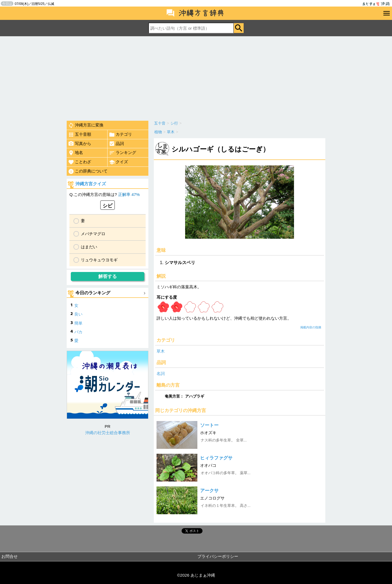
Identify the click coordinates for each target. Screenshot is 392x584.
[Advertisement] (196, 77)
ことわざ (80, 162)
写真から (80, 144)
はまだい (89, 247)
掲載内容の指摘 (311, 327)
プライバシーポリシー (218, 556)
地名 (76, 153)
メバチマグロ (93, 234)
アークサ (209, 491)
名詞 (161, 373)
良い (78, 314)
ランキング (122, 153)
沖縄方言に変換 (86, 125)
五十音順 (80, 135)
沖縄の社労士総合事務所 (108, 433)
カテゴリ (120, 135)
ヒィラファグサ (216, 458)
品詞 (116, 144)
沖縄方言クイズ (91, 184)
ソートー (209, 425)
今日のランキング (93, 293)
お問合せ (10, 556)
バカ (78, 332)
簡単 (78, 323)
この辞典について (88, 171)
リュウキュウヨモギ (99, 260)
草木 (161, 351)
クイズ (118, 162)
